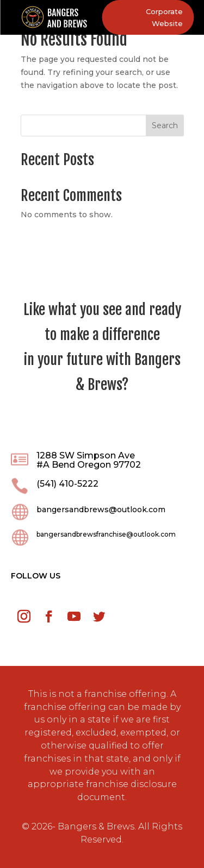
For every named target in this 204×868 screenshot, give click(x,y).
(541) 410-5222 (67, 484)
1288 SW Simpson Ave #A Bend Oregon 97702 (89, 460)
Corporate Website (164, 17)
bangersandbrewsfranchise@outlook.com (106, 534)
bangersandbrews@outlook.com (101, 510)
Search (165, 125)
